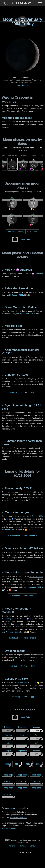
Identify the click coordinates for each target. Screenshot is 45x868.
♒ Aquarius (38, 274)
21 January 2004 (16, 295)
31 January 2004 (9, 530)
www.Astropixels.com (18, 818)
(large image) (22, 85)
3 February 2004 (11, 632)
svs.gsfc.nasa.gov (9, 828)
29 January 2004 (34, 587)
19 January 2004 (36, 516)
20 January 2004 (9, 619)
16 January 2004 (36, 576)
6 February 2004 (26, 314)
